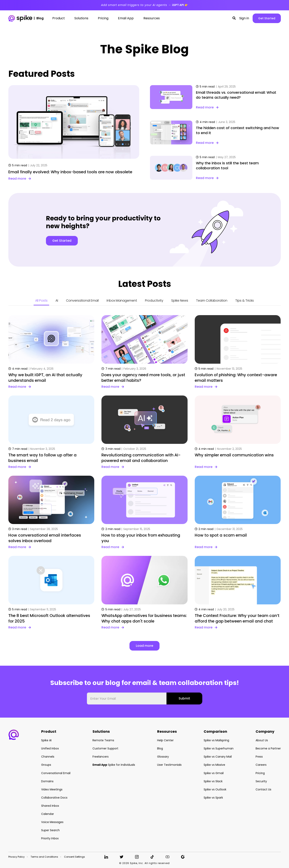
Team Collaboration (212, 301)
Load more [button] (144, 646)
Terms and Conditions (44, 857)
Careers (261, 765)
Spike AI (46, 740)
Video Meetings (52, 789)
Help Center (165, 740)
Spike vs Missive (214, 765)
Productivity (154, 301)
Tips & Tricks (245, 301)
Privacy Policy (17, 857)
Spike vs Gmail (214, 773)
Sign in (244, 18)
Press (259, 757)
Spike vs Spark (213, 798)
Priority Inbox (50, 838)
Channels (48, 757)
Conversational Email (82, 301)
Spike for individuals (114, 765)
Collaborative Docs (54, 798)
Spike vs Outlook (215, 789)
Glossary (163, 757)
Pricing (260, 773)
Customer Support (105, 748)
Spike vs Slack (213, 781)
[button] (234, 18)
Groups (46, 765)
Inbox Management (122, 301)
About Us (262, 740)
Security (261, 781)
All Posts (41, 301)
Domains (47, 781)
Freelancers (101, 757)
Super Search (50, 830)
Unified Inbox (50, 748)
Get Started (267, 18)
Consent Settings (74, 857)
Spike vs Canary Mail (218, 757)
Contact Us (263, 789)
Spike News (180, 301)
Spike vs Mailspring (216, 740)
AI (57, 301)
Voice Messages (52, 822)
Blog (160, 748)
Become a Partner (268, 748)
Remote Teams (103, 740)
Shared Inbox (50, 806)
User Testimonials (169, 765)
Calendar (48, 814)
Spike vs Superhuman (219, 748)
